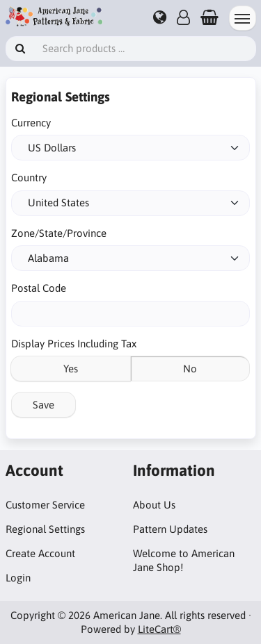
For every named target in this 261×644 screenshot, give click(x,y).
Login (18, 578)
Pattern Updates (170, 529)
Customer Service (45, 505)
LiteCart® (159, 629)
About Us (154, 505)
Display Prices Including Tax (74, 344)
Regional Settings (45, 529)
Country (29, 177)
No (190, 369)
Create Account (40, 553)
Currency (31, 123)
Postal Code (39, 288)
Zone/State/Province (59, 233)
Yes (71, 369)
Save (43, 405)
